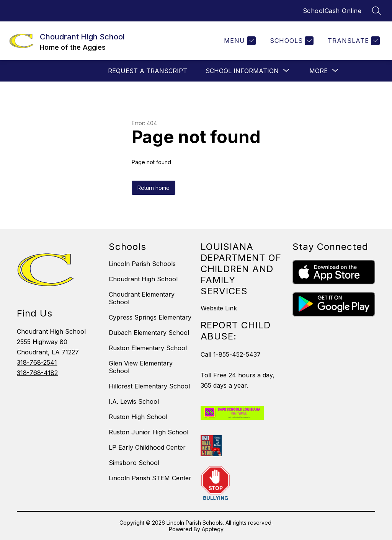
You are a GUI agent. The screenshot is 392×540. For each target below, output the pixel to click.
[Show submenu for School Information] (242, 71)
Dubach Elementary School (149, 333)
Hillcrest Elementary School (149, 386)
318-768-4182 (37, 373)
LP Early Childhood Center (147, 447)
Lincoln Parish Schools (142, 264)
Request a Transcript (148, 71)
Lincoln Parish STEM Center (150, 478)
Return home (154, 188)
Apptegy (213, 529)
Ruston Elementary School (148, 348)
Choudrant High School (143, 279)
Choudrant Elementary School (142, 298)
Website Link (219, 308)
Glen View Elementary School (141, 367)
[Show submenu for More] (318, 71)
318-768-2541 (37, 362)
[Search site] (377, 11)
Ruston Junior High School (149, 432)
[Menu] (239, 41)
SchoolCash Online (332, 11)
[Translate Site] (353, 41)
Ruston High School (138, 417)
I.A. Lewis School (134, 401)
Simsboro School (134, 463)
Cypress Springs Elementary (150, 317)
